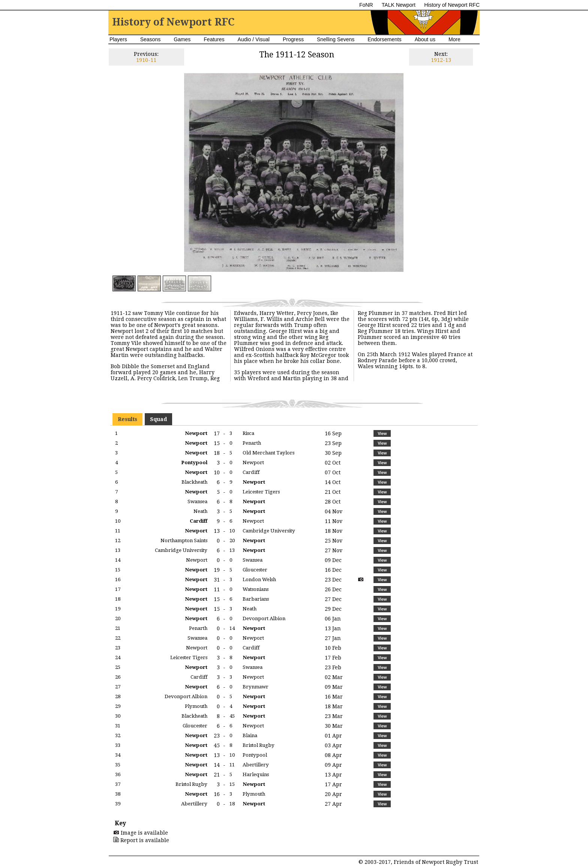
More (454, 39)
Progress (293, 39)
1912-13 (441, 60)
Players (118, 39)
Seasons (150, 39)
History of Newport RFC (452, 5)
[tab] (127, 419)
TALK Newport (399, 5)
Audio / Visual (254, 39)
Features (214, 39)
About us (425, 39)
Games (182, 39)
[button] (382, 433)
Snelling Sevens (336, 39)
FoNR (366, 5)
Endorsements (384, 39)
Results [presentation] (127, 419)
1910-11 (146, 60)
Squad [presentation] (158, 419)
